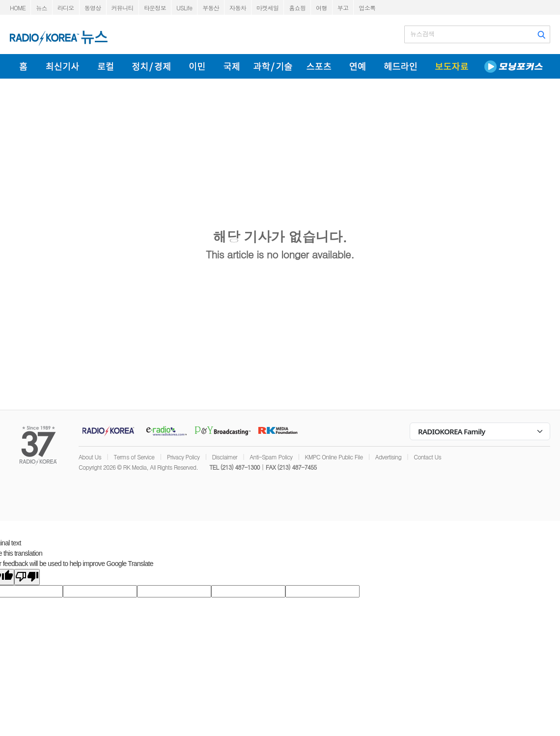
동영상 (93, 8)
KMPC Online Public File (334, 457)
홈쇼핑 (297, 8)
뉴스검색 (422, 34)
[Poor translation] (27, 577)
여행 (322, 8)
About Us (90, 457)
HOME (18, 8)
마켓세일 (267, 8)
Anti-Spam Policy (271, 457)
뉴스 (42, 8)
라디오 (66, 8)
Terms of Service (134, 457)
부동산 (211, 8)
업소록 (367, 8)
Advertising (388, 457)
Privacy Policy (183, 457)
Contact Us (427, 457)
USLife (184, 8)
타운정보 (155, 8)
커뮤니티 (123, 8)
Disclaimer (225, 457)
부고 (343, 8)
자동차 (238, 8)
